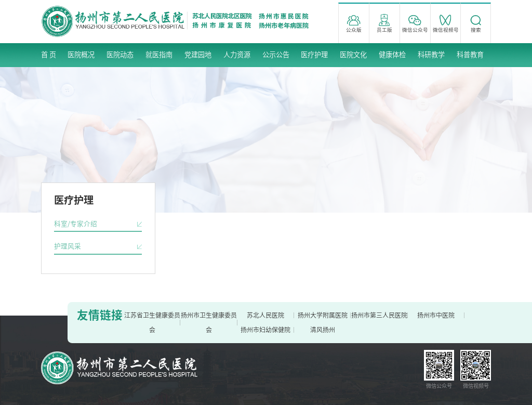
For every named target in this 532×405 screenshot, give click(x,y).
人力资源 (237, 55)
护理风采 (68, 246)
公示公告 (276, 55)
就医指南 (159, 55)
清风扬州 (323, 330)
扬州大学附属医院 (323, 315)
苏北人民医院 (265, 315)
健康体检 (392, 55)
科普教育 (470, 55)
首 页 (49, 55)
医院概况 (81, 55)
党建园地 (198, 55)
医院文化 (353, 55)
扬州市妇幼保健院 (265, 330)
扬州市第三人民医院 (379, 315)
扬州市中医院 (436, 315)
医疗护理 (314, 55)
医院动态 (120, 55)
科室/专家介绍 (76, 224)
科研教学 (431, 55)
